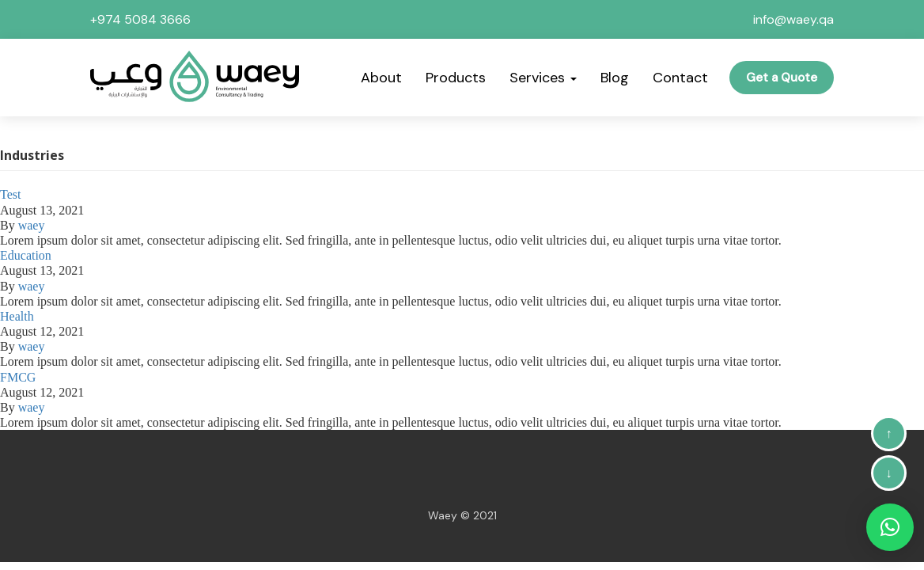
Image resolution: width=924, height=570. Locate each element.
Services (543, 78)
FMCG (18, 377)
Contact (680, 78)
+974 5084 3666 (140, 19)
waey (32, 225)
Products (456, 78)
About (381, 78)
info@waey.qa (793, 19)
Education (26, 255)
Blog (615, 78)
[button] (890, 527)
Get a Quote (782, 78)
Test (10, 194)
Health (17, 316)
